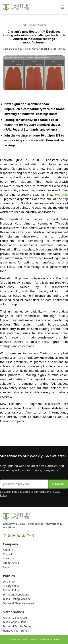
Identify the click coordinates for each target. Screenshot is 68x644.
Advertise (9, 558)
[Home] (17, 7)
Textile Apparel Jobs (15, 622)
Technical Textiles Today (17, 626)
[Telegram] (33, 536)
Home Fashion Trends (16, 631)
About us (8, 550)
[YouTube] (23, 536)
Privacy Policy (11, 586)
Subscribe (58, 484)
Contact (8, 554)
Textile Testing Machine (17, 599)
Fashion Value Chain (15, 618)
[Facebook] (5, 536)
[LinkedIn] (19, 536)
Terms (42, 492)
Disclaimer (9, 582)
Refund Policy (11, 590)
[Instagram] (14, 536)
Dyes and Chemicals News (18, 603)
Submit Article (11, 563)
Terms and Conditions (16, 594)
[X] (9, 536)
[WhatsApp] (28, 536)
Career (7, 567)
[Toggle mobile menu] (63, 7)
